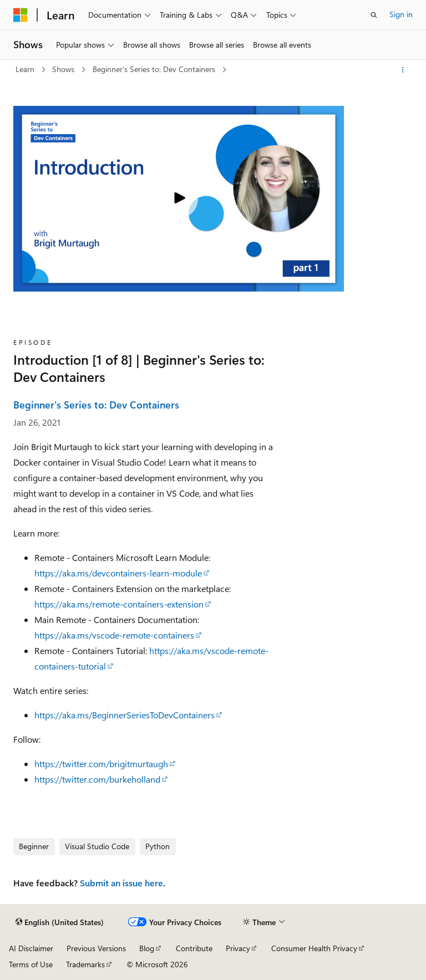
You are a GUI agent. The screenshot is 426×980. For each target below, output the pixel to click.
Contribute (194, 948)
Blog (147, 948)
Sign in (401, 14)
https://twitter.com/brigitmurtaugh (101, 764)
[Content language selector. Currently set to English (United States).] (60, 922)
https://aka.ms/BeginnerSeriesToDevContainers (125, 715)
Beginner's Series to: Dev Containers (155, 69)
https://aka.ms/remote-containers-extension (119, 604)
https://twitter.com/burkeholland (97, 779)
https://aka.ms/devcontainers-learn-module (118, 573)
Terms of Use (31, 964)
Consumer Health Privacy (314, 948)
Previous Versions (96, 948)
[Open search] (374, 15)
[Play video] (179, 199)
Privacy (238, 948)
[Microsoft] (21, 15)
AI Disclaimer (31, 948)
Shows (64, 69)
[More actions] (403, 70)
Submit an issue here (121, 883)
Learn (26, 69)
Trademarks (85, 964)
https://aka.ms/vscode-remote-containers (114, 635)
